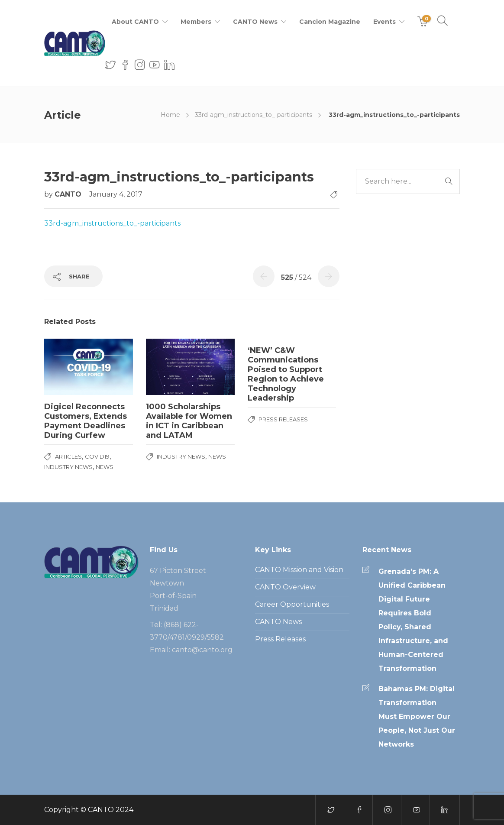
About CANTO (135, 22)
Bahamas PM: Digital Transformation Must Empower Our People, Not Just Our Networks (417, 717)
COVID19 (97, 456)
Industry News (68, 467)
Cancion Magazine (330, 22)
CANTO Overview (285, 587)
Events (384, 22)
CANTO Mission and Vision (299, 570)
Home (170, 115)
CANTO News (255, 22)
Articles (68, 456)
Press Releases (283, 419)
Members (196, 22)
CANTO (69, 194)
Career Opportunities (292, 604)
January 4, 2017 (116, 194)
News (105, 467)
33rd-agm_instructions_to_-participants (254, 115)
